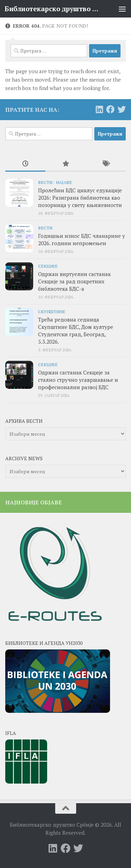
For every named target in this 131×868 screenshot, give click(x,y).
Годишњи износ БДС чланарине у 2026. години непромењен (82, 239)
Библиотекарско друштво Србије (52, 9)
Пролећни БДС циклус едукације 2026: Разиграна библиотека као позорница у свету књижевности (80, 198)
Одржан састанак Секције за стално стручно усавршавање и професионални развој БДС (78, 380)
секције (48, 266)
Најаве (64, 182)
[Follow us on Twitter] (122, 109)
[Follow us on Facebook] (110, 109)
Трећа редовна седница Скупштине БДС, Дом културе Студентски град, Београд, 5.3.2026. (76, 330)
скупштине (52, 311)
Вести (45, 182)
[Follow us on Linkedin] (99, 109)
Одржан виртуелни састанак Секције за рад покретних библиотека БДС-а (74, 281)
